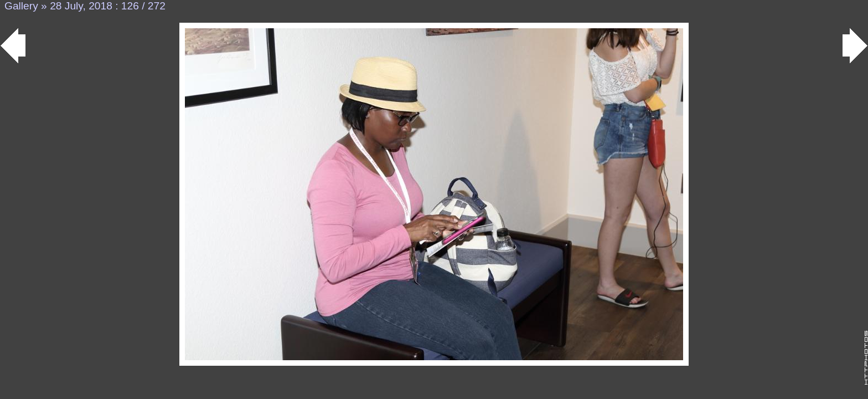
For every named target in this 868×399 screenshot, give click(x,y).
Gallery (21, 6)
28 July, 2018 (81, 6)
